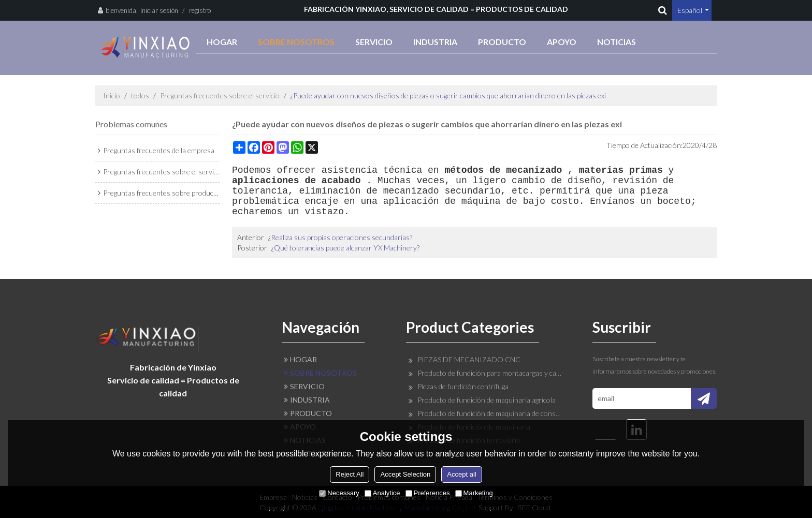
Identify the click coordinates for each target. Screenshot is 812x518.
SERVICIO (374, 42)
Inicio (112, 95)
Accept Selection (405, 474)
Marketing (474, 493)
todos (140, 95)
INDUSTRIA (435, 42)
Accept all (461, 474)
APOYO (562, 42)
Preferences (428, 493)
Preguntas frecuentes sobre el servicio (220, 95)
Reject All (350, 474)
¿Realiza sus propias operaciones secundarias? (340, 237)
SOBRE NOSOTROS (296, 42)
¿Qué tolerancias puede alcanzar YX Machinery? (345, 248)
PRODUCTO (502, 42)
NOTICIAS (617, 42)
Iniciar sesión (159, 10)
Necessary (339, 493)
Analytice (382, 493)
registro (200, 10)
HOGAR (222, 42)
